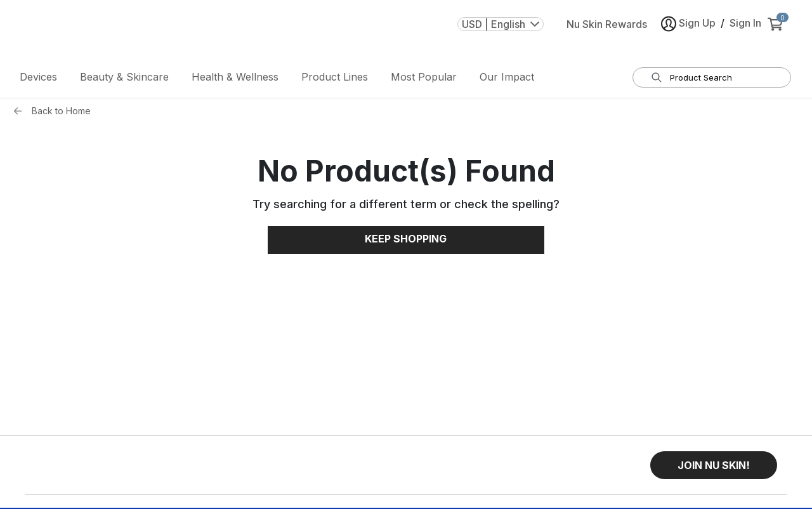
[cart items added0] (778, 31)
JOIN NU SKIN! (714, 468)
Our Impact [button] (507, 79)
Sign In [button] (745, 30)
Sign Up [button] (688, 31)
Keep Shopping (406, 242)
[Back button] (21, 114)
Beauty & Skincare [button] (124, 79)
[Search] (657, 80)
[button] (714, 468)
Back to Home (61, 113)
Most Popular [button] (424, 79)
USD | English (501, 31)
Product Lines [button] (335, 79)
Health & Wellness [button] (235, 79)
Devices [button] (38, 79)
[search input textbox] (720, 80)
